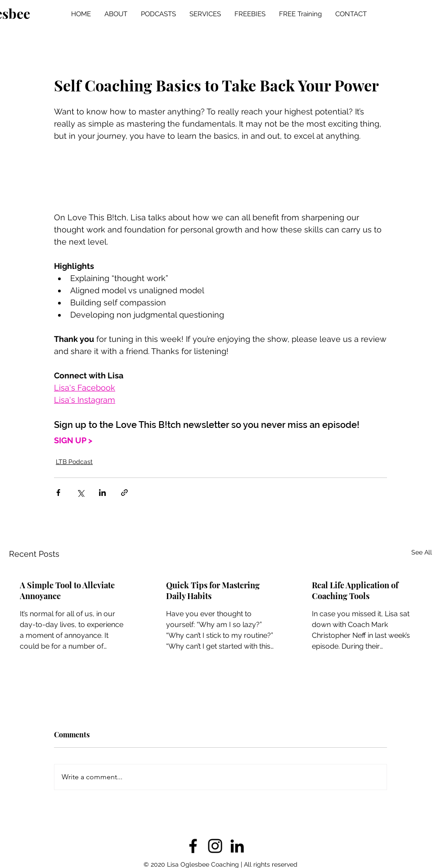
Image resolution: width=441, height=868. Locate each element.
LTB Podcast (74, 462)
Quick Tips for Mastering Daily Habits (213, 591)
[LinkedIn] (237, 846)
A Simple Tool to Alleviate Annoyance (67, 591)
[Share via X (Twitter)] (80, 493)
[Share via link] (124, 493)
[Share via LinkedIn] (102, 493)
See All (422, 552)
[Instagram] (215, 846)
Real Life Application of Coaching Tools (355, 591)
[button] (158, 14)
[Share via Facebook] (58, 493)
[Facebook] (193, 846)
